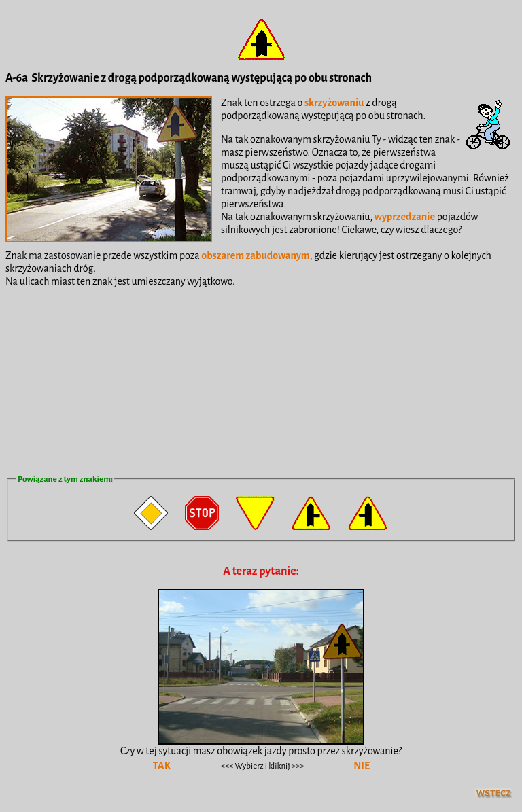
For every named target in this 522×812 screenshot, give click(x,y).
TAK (162, 766)
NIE (362, 766)
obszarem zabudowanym (255, 255)
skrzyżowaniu (334, 103)
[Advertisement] (261, 380)
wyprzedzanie (405, 217)
